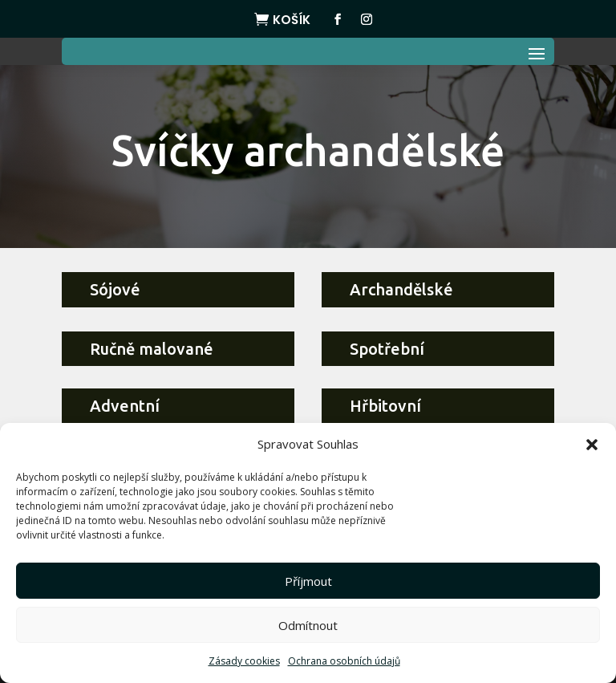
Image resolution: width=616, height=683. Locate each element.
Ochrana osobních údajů (344, 661)
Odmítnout (308, 625)
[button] (592, 445)
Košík (292, 20)
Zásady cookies (244, 661)
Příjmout (308, 581)
